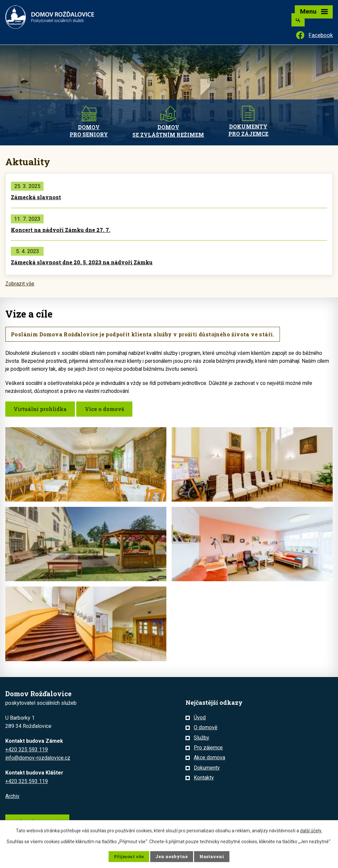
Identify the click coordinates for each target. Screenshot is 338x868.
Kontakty (204, 778)
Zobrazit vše (20, 284)
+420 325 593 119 (27, 750)
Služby (202, 738)
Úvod (200, 718)
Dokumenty (207, 768)
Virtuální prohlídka (41, 409)
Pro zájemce (208, 748)
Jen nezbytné (172, 857)
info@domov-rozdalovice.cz (38, 758)
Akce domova (209, 758)
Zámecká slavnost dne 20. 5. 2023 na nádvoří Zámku (82, 262)
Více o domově (107, 409)
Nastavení (212, 857)
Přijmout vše (129, 857)
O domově (205, 728)
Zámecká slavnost (36, 197)
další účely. (311, 830)
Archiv (12, 796)
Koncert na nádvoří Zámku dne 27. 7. (61, 230)
